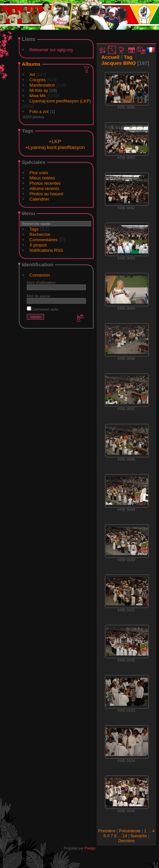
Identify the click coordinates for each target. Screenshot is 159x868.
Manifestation (42, 85)
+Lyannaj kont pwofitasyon (55, 147)
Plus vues (39, 173)
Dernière (126, 841)
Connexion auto (43, 309)
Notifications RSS (46, 250)
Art (32, 75)
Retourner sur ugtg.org (51, 50)
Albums (31, 64)
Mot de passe (39, 296)
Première (107, 831)
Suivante (139, 836)
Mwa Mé (38, 96)
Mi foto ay (39, 90)
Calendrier (39, 199)
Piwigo (90, 848)
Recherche (40, 234)
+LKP (55, 141)
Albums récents (44, 189)
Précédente (130, 831)
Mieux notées (42, 178)
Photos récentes (45, 183)
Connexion (40, 275)
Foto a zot (39, 112)
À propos (38, 245)
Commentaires (44, 240)
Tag (128, 57)
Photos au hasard (46, 194)
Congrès (38, 80)
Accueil (110, 57)
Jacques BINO (119, 63)
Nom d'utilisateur (41, 282)
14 (125, 836)
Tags (34, 229)
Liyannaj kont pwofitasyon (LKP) (60, 101)
